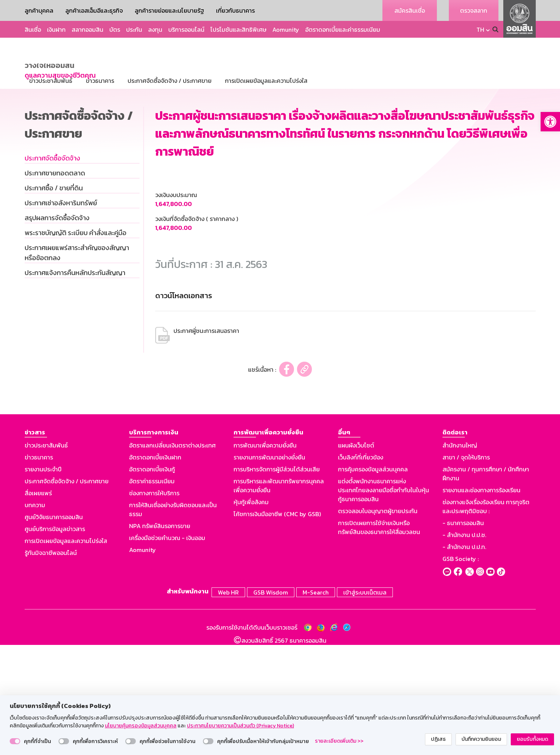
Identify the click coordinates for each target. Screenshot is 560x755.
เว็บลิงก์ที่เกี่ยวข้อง (361, 568)
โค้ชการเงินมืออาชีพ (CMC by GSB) (277, 625)
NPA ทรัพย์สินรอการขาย (160, 637)
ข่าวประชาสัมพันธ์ (46, 556)
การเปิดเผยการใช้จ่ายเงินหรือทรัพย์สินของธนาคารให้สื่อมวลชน (379, 639)
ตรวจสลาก (474, 10)
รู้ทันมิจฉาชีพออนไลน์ (51, 664)
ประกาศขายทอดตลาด (55, 284)
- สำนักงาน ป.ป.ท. (464, 658)
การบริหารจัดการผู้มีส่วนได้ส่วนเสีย (277, 580)
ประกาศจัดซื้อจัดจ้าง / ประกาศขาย (67, 592)
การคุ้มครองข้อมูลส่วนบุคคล (373, 580)
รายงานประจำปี (43, 580)
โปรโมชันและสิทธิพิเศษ (238, 29)
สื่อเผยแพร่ (38, 604)
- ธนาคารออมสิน (463, 634)
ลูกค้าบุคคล (39, 10)
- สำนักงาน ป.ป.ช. (464, 646)
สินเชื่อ (33, 29)
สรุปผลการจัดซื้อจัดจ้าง (57, 329)
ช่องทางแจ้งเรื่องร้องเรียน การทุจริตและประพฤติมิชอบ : (486, 618)
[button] (550, 122)
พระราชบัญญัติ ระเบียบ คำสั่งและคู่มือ (76, 344)
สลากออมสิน (87, 29)
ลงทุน (155, 29)
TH (480, 29)
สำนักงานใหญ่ (460, 556)
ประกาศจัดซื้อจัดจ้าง (52, 269)
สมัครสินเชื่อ (410, 10)
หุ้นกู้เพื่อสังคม (251, 613)
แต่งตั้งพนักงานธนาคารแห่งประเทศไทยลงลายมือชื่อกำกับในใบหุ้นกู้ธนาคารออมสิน (384, 601)
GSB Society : (461, 670)
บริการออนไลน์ (186, 29)
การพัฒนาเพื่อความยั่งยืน (265, 556)
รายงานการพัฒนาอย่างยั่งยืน (269, 568)
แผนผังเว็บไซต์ (356, 556)
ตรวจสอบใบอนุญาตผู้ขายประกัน (378, 622)
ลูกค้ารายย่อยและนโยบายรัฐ (169, 10)
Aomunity (286, 29)
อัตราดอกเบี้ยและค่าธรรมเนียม (343, 29)
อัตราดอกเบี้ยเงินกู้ (152, 580)
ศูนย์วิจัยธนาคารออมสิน (54, 628)
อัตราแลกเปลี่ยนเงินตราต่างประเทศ (172, 556)
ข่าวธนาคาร (39, 568)
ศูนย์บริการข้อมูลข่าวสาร (55, 640)
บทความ (35, 616)
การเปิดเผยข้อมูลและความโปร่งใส (66, 652)
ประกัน (134, 29)
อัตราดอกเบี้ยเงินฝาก (155, 568)
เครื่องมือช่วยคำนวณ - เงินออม (167, 649)
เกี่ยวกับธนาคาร (235, 10)
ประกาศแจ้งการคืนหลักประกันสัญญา (75, 384)
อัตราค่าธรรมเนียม (152, 592)
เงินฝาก (56, 29)
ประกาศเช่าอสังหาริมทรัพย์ (61, 314)
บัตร (115, 29)
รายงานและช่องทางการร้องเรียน (481, 601)
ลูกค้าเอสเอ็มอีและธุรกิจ (94, 10)
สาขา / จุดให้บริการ (466, 568)
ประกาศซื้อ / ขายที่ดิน (54, 299)
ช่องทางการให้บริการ (154, 604)
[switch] (15, 741)
